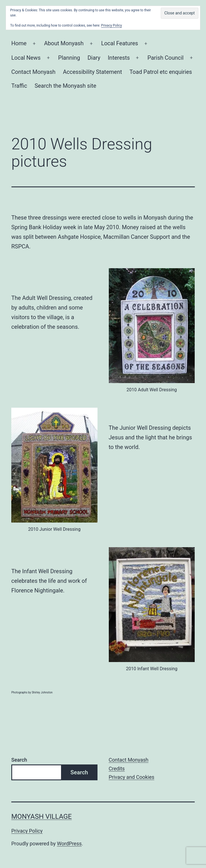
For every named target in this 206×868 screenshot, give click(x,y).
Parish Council (166, 58)
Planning (69, 58)
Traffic (19, 86)
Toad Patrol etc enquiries (161, 72)
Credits (117, 769)
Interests (119, 58)
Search (19, 760)
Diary (94, 58)
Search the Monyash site (65, 86)
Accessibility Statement (93, 72)
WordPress (69, 844)
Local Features (120, 43)
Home (19, 43)
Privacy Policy (27, 831)
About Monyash (64, 43)
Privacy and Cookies (132, 777)
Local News (26, 58)
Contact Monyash (33, 72)
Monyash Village (42, 817)
